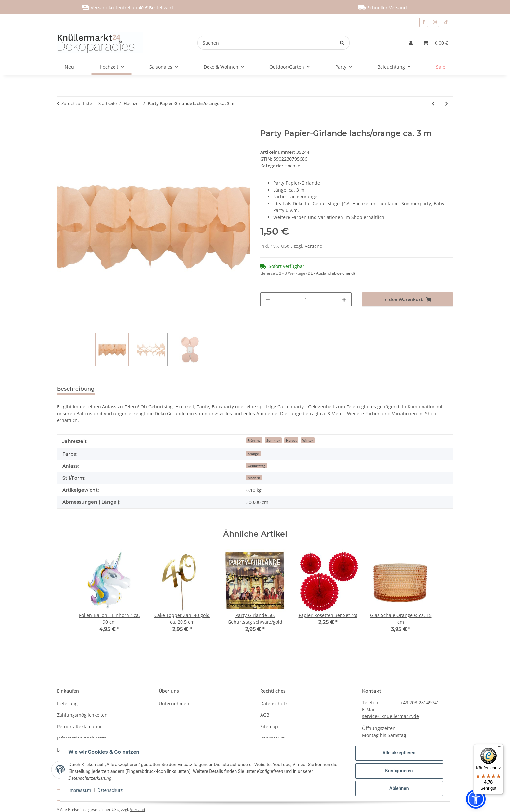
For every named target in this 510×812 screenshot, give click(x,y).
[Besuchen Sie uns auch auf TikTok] (446, 22)
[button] (411, 43)
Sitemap (269, 727)
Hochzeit (294, 166)
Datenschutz (112, 792)
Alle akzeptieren (397, 755)
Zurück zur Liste (77, 103)
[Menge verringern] (268, 299)
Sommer (273, 440)
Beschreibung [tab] (76, 389)
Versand (314, 246)
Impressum (82, 792)
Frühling (254, 440)
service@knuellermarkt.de (390, 716)
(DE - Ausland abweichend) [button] (331, 273)
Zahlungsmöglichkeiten (82, 715)
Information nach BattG (82, 738)
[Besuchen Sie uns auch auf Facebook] (423, 22)
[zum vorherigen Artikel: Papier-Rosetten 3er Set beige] (433, 104)
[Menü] (500, 748)
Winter (308, 440)
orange (253, 454)
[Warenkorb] (436, 43)
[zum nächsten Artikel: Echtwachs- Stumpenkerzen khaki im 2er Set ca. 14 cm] (446, 104)
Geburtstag (257, 466)
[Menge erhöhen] (344, 299)
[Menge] (306, 299)
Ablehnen (397, 789)
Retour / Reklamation (80, 727)
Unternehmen (174, 704)
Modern (254, 478)
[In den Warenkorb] (62, 125)
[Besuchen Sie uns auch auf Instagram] (435, 22)
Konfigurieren (397, 772)
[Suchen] (266, 43)
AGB (265, 715)
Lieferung (67, 704)
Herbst (291, 440)
